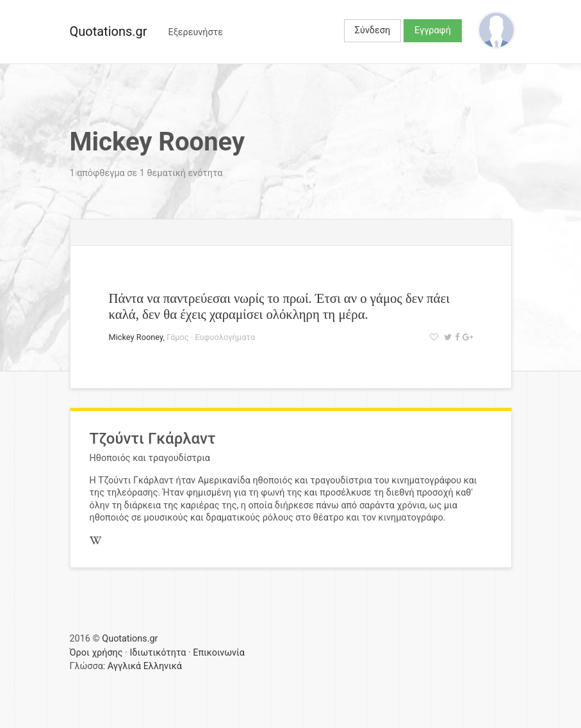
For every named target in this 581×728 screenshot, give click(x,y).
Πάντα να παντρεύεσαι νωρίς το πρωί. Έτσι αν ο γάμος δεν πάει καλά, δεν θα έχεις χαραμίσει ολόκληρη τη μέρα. (279, 306)
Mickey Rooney (136, 337)
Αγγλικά (124, 666)
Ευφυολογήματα (225, 337)
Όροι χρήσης (96, 653)
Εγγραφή (433, 30)
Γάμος (178, 337)
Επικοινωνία (219, 653)
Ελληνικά (163, 666)
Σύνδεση (372, 30)
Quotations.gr (109, 31)
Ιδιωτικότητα (158, 653)
